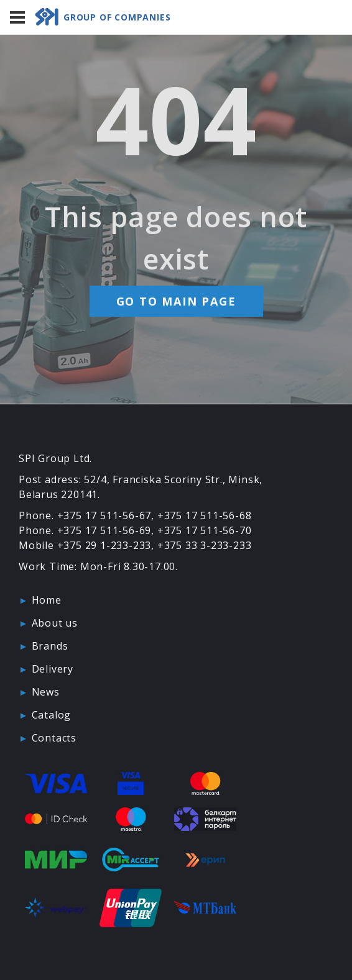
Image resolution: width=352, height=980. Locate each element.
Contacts (54, 738)
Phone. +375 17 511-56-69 (85, 530)
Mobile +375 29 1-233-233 (85, 545)
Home (47, 600)
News (46, 692)
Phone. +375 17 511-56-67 (85, 515)
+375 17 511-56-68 (205, 515)
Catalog (52, 715)
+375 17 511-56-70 (205, 530)
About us (55, 623)
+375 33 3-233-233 (205, 545)
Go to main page (176, 301)
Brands (50, 646)
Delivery (53, 669)
